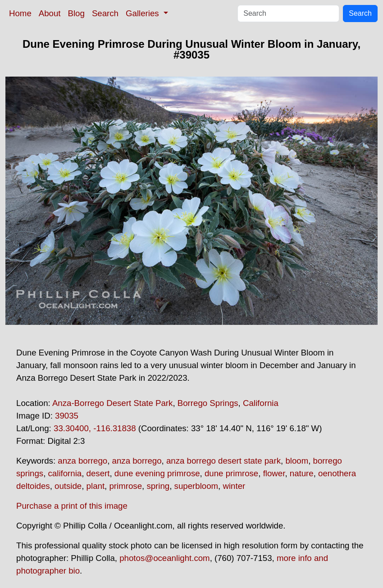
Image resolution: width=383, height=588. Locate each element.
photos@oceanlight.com (164, 558)
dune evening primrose (157, 473)
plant (96, 486)
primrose (125, 486)
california (65, 473)
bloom (297, 461)
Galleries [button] (144, 13)
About (50, 13)
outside (68, 486)
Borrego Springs (208, 403)
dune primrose (231, 473)
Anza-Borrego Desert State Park (113, 403)
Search (105, 13)
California (261, 403)
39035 (67, 416)
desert (98, 473)
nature (302, 473)
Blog (76, 13)
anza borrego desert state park (223, 461)
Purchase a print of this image (72, 506)
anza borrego (82, 461)
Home (20, 13)
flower (274, 473)
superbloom (196, 486)
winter (234, 486)
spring (158, 486)
